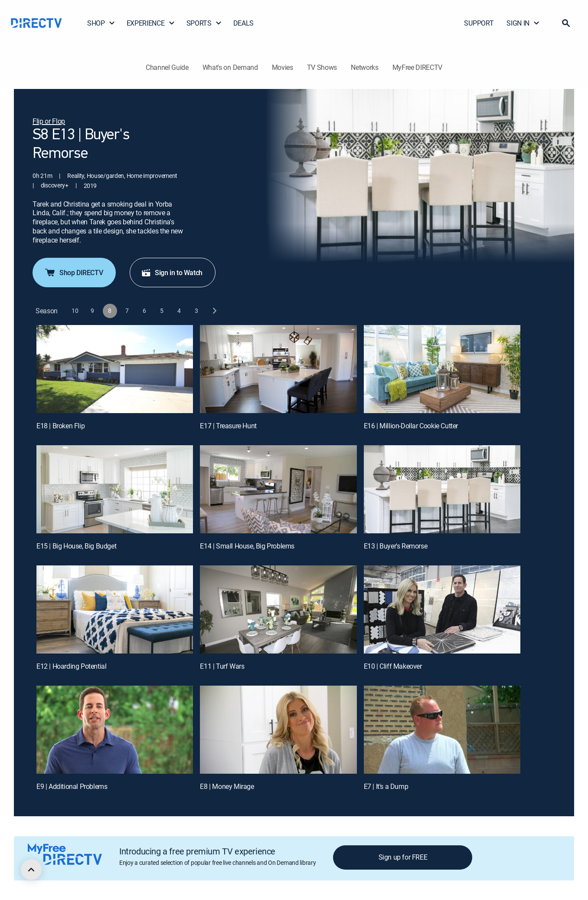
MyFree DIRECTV (418, 67)
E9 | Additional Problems (72, 786)
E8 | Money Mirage (227, 786)
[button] (566, 23)
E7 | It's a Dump (386, 786)
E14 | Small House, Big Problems (247, 546)
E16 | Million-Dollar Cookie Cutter (411, 426)
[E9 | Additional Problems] (115, 730)
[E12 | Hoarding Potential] (115, 609)
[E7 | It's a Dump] (442, 730)
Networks (364, 67)
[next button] (214, 311)
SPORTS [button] (204, 23)
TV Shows (322, 67)
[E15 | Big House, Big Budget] (115, 489)
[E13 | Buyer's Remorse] (442, 489)
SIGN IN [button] (523, 23)
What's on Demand (230, 67)
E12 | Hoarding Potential (71, 666)
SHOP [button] (101, 23)
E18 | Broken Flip (60, 426)
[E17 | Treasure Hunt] (278, 369)
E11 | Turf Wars (222, 666)
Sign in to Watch (172, 273)
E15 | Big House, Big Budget (76, 546)
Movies (283, 67)
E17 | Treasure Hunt (228, 426)
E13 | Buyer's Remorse (396, 546)
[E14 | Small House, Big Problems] (278, 489)
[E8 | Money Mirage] (278, 730)
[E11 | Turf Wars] (278, 609)
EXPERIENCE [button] (151, 23)
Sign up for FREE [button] (403, 857)
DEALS (243, 23)
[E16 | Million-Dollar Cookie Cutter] (442, 369)
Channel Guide (167, 67)
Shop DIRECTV (73, 273)
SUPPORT (479, 23)
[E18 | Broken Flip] (115, 369)
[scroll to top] (31, 870)
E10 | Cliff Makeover (393, 666)
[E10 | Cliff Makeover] (442, 609)
